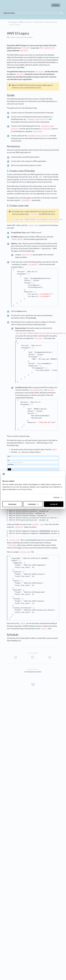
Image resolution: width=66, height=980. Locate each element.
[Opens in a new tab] (33, 684)
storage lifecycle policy (20, 189)
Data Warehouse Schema (33, 672)
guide (34, 182)
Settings (57, 497)
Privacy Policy (26, 489)
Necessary (12, 504)
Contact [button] (56, 5)
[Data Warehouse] (51, 22)
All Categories (14, 22)
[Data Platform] (26, 22)
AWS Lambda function (32, 626)
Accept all (54, 504)
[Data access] (39, 22)
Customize (33, 504)
